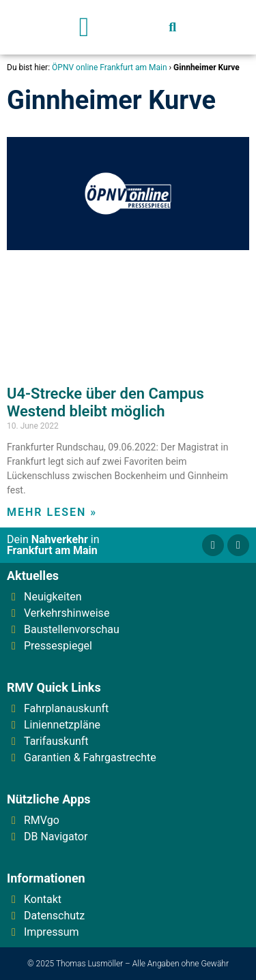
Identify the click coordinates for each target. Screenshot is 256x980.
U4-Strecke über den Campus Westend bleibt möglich (105, 402)
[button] (84, 27)
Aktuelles (33, 576)
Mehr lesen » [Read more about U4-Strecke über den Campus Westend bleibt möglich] (52, 512)
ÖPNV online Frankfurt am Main (109, 67)
